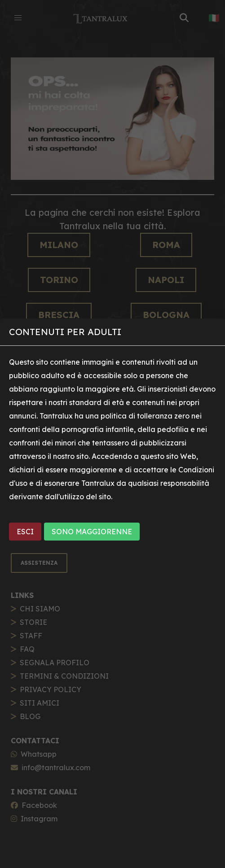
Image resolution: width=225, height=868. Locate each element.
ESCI (25, 532)
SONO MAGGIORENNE (92, 532)
